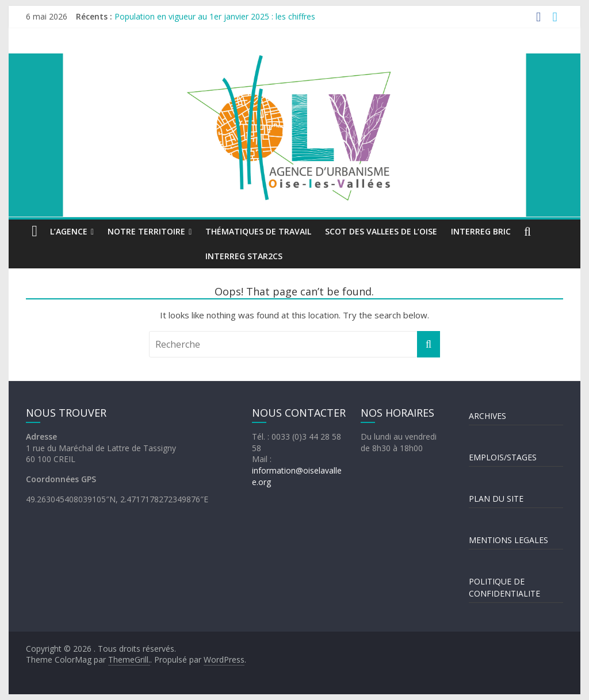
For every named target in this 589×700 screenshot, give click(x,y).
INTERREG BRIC (481, 231)
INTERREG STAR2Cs (244, 256)
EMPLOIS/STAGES (503, 457)
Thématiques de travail (258, 231)
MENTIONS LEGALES (508, 540)
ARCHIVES (487, 416)
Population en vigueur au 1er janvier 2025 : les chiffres (215, 16)
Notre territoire (146, 231)
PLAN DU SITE (496, 499)
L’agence (69, 231)
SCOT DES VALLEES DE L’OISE (381, 231)
